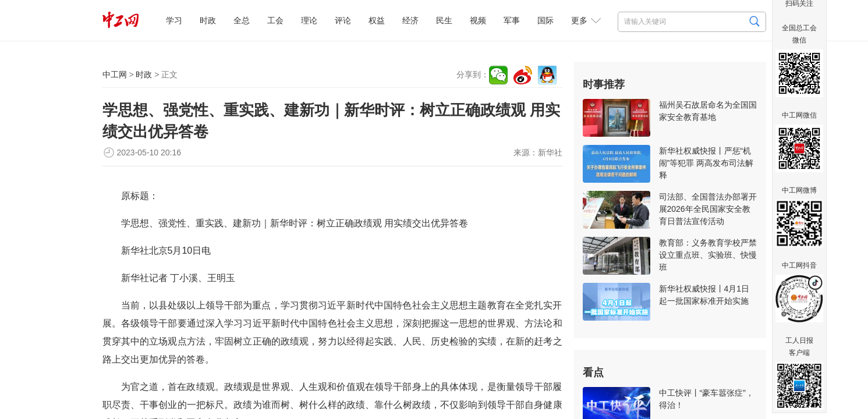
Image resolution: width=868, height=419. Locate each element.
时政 (208, 20)
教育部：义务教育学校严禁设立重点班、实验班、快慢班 (708, 255)
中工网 (115, 74)
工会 (275, 20)
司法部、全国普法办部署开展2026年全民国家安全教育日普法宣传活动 (708, 209)
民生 (444, 20)
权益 (377, 20)
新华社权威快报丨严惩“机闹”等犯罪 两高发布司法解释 (706, 163)
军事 (512, 20)
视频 (478, 20)
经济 (410, 20)
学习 (174, 20)
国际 (545, 20)
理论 (309, 20)
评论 (343, 20)
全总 (242, 20)
